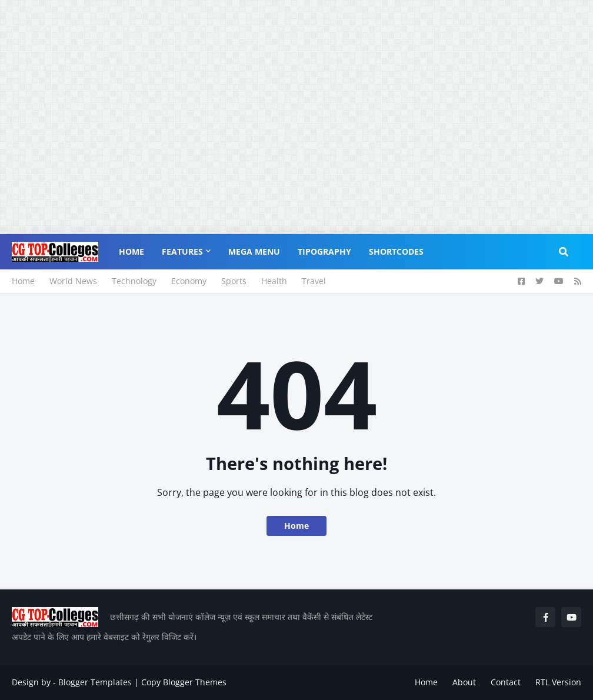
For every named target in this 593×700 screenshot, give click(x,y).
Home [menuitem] (131, 251)
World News (73, 281)
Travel (314, 281)
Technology (134, 281)
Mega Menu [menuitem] (254, 251)
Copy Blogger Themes (184, 682)
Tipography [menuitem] (324, 251)
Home (23, 281)
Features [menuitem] (182, 251)
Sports (234, 281)
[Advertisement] (292, 82)
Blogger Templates (95, 682)
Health (274, 281)
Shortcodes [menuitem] (396, 251)
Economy (189, 281)
